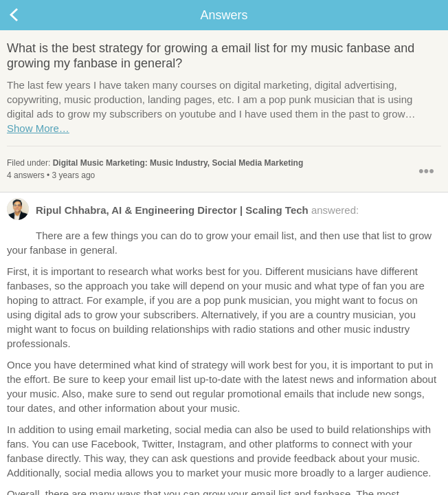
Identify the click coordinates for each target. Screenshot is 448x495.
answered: (183, 213)
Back (27, 15)
